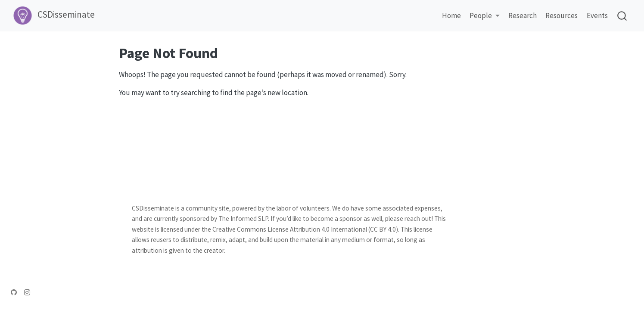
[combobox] (622, 16)
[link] (485, 16)
